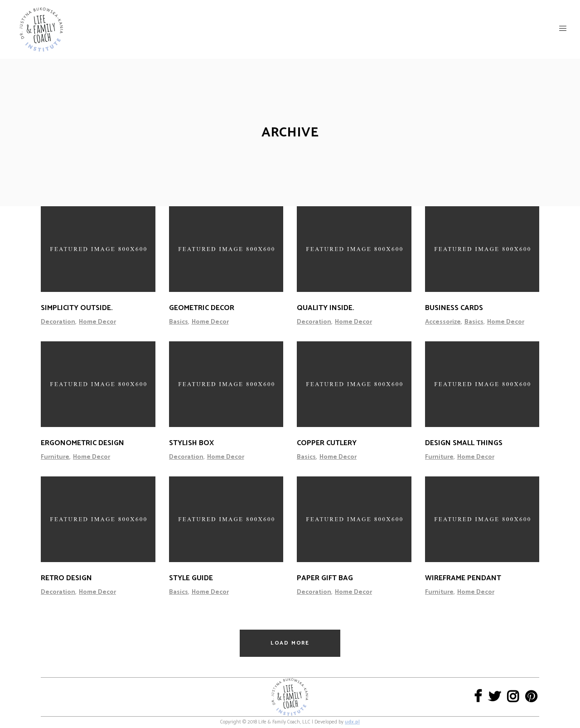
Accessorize (443, 322)
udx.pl (352, 722)
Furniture (55, 457)
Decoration (58, 322)
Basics (179, 322)
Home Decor (97, 322)
